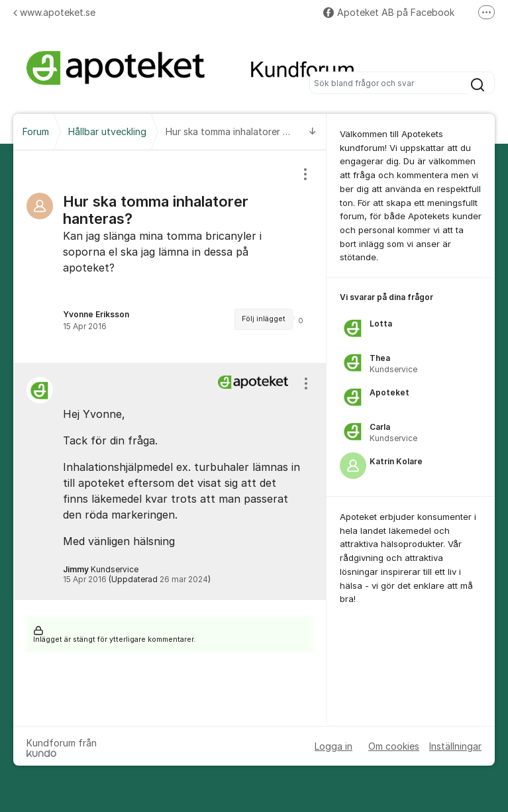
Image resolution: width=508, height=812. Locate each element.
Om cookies (394, 746)
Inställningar (455, 746)
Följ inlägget (264, 319)
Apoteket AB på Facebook (389, 12)
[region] (170, 257)
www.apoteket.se (54, 12)
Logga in (333, 746)
